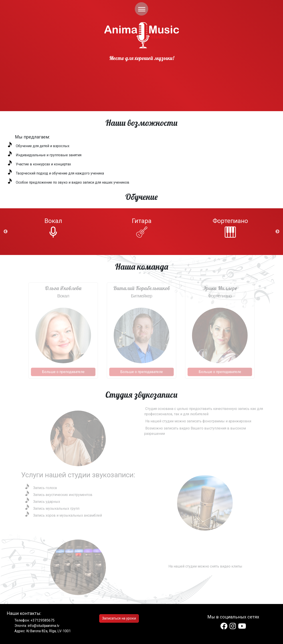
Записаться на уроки (119, 618)
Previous (6, 232)
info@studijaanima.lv (43, 626)
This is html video (141, 71)
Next (277, 232)
